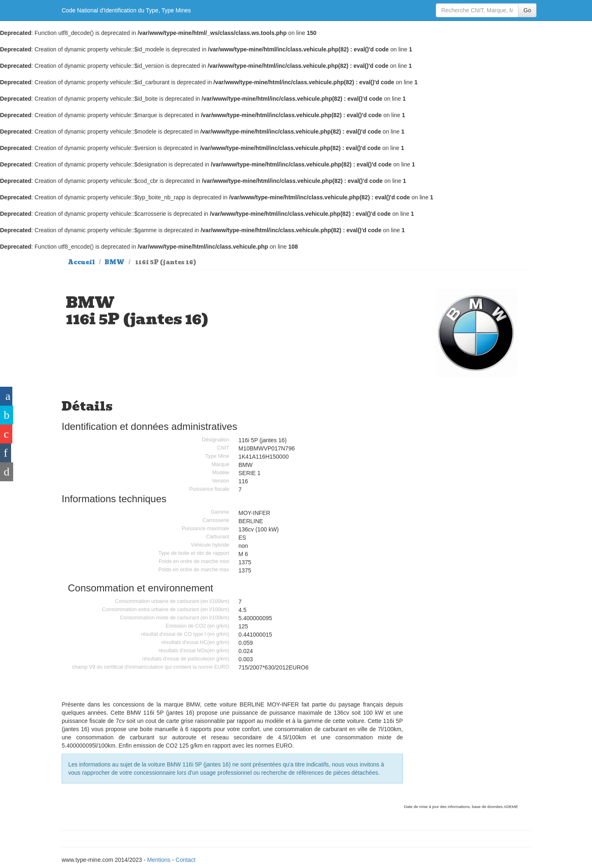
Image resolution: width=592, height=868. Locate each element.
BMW (114, 262)
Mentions (159, 860)
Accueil (81, 262)
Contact (185, 860)
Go (527, 10)
